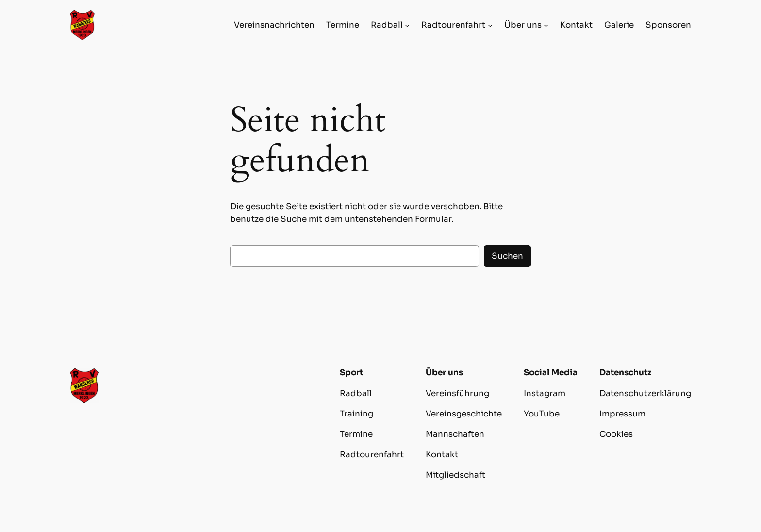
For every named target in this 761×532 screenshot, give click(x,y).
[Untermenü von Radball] (407, 25)
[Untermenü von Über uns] (546, 25)
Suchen (507, 256)
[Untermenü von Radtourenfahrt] (490, 25)
